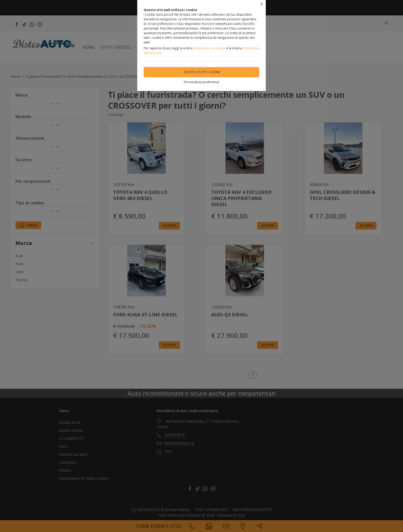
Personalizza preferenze (201, 82)
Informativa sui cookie (209, 48)
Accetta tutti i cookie (202, 72)
